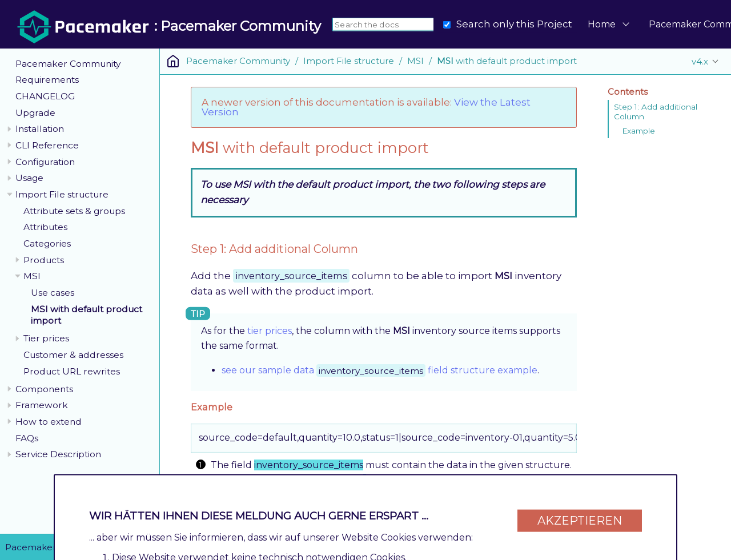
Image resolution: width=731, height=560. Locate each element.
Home (602, 24)
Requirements (47, 80)
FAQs (27, 438)
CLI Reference (47, 145)
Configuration (45, 162)
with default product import (507, 61)
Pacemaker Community (68, 64)
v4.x (700, 61)
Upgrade (35, 113)
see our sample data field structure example (379, 370)
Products (44, 260)
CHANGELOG (45, 96)
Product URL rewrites (72, 371)
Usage (29, 178)
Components (44, 389)
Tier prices (46, 338)
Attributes (45, 227)
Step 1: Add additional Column (656, 111)
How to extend (49, 422)
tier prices (270, 331)
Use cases (53, 293)
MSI (32, 276)
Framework (42, 405)
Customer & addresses (73, 355)
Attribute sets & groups (74, 211)
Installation (40, 129)
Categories (47, 243)
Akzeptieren (580, 515)
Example (638, 131)
